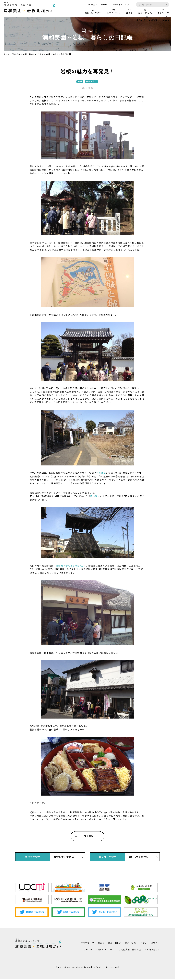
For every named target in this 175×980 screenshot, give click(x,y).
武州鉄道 (101, 473)
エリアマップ (114, 11)
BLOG (166, 18)
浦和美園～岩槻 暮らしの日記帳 (28, 54)
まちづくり (163, 11)
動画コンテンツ (93, 11)
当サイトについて (123, 5)
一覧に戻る (82, 837)
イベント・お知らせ (147, 18)
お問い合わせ (153, 951)
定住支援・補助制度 (130, 951)
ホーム (7, 54)
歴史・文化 (91, 81)
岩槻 (48, 54)
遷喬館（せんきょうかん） (70, 566)
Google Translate (98, 5)
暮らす (129, 11)
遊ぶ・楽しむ (145, 11)
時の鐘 (94, 496)
